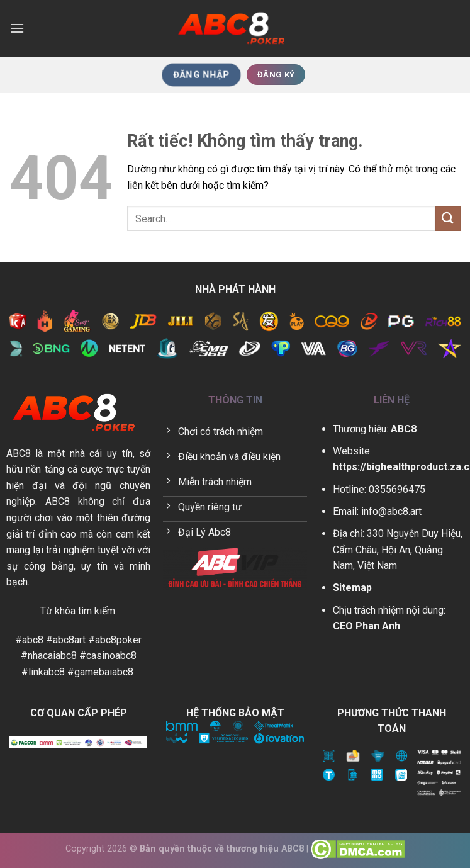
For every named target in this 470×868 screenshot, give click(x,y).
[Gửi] (448, 219)
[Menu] (17, 28)
